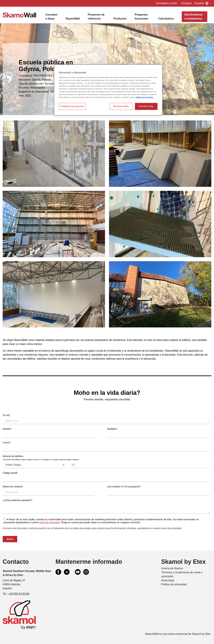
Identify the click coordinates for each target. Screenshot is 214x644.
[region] (108, 90)
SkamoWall (73, 19)
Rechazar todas (121, 106)
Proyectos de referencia (96, 17)
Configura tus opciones (72, 106)
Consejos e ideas (51, 17)
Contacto (186, 3)
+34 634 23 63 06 (19, 594)
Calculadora (166, 19)
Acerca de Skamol (172, 568)
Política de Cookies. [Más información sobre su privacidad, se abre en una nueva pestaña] (145, 97)
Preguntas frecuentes (142, 17)
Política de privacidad (174, 584)
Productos (120, 19)
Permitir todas (146, 106)
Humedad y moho (166, 3)
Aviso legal (168, 580)
